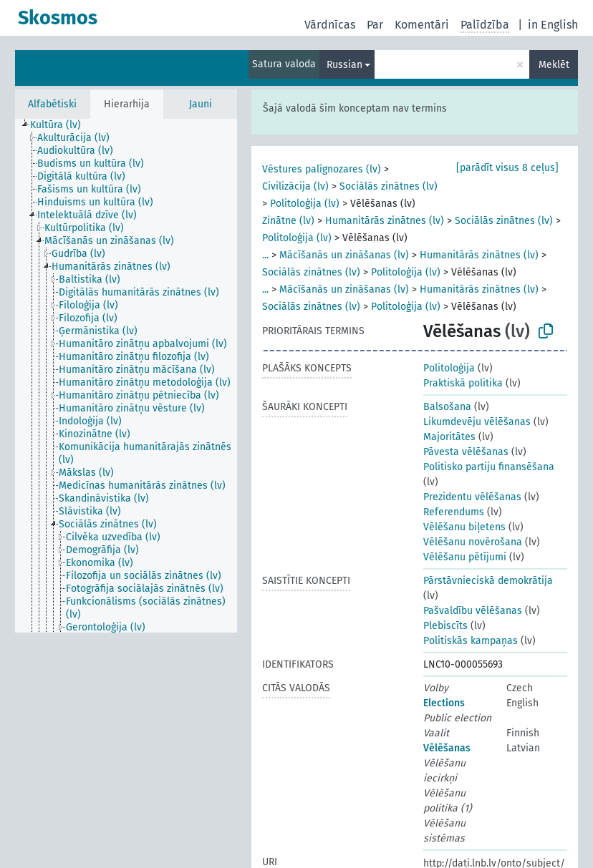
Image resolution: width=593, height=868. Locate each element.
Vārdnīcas (330, 25)
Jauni (201, 104)
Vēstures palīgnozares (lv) (322, 169)
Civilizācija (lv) (295, 186)
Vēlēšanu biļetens (464, 527)
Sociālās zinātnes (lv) (389, 186)
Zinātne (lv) (288, 221)
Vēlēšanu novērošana (473, 542)
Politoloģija (449, 368)
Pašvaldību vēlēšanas (473, 611)
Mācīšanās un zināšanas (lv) (344, 255)
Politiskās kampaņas (471, 641)
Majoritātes (449, 437)
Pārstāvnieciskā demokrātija (488, 581)
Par (375, 25)
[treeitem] (62, 125)
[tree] (126, 376)
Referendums (454, 512)
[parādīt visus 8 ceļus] (507, 168)
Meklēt (554, 65)
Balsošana (447, 407)
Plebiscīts (445, 626)
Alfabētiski (52, 104)
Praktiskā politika (463, 383)
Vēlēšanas (447, 748)
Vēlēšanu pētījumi (465, 557)
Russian (344, 65)
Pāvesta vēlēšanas (466, 452)
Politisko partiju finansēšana (489, 467)
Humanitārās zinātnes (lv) (385, 221)
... (265, 255)
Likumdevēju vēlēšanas (477, 422)
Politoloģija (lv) (305, 204)
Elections (444, 703)
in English (553, 25)
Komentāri (422, 25)
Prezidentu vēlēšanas (472, 497)
